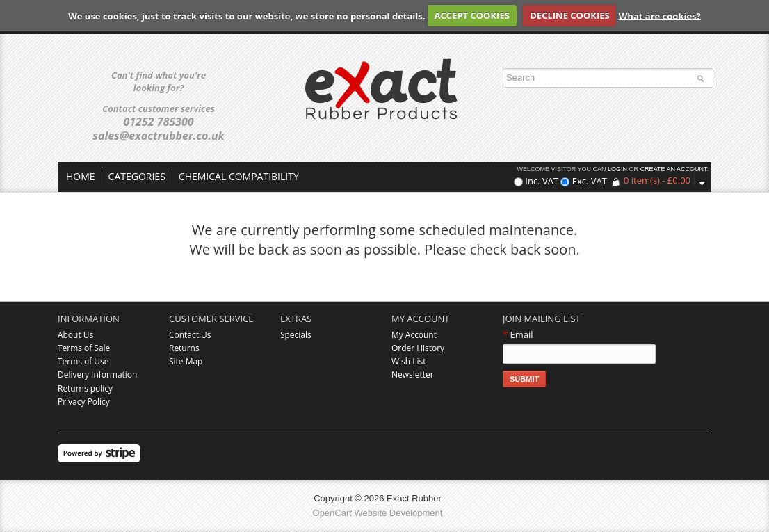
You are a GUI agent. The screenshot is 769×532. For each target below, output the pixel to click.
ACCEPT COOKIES (472, 15)
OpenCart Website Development (378, 513)
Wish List (408, 361)
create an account (674, 169)
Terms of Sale (84, 348)
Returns (184, 348)
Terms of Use (83, 361)
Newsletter (413, 374)
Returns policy (85, 388)
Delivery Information (97, 374)
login (617, 169)
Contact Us (190, 335)
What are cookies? (660, 15)
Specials (296, 335)
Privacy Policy (84, 402)
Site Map (186, 361)
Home (81, 176)
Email (518, 334)
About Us (75, 335)
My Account (414, 335)
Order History (418, 348)
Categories (137, 176)
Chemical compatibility (239, 176)
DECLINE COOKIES (569, 15)
